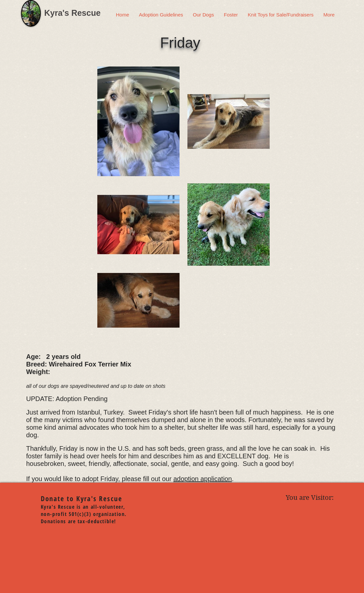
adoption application (203, 479)
